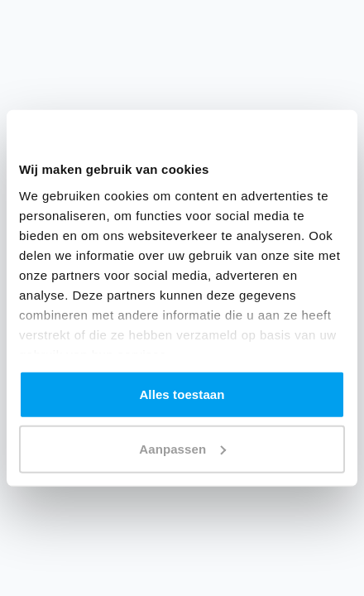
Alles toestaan (182, 394)
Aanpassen (182, 448)
